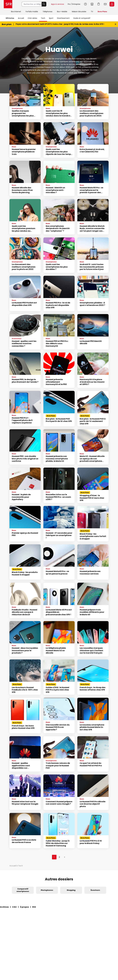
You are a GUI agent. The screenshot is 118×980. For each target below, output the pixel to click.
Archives (4, 907)
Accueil (21, 18)
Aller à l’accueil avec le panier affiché (99, 4)
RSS (34, 907)
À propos (24, 907)
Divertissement (63, 18)
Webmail (105, 4)
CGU (14, 907)
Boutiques (92, 4)
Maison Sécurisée (79, 12)
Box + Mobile (62, 12)
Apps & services (58, 4)
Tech (43, 18)
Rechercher (44, 4)
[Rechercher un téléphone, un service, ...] (32, 4)
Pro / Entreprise (74, 4)
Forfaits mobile (32, 12)
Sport (51, 18)
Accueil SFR (8, 4)
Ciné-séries (32, 18)
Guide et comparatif (82, 18)
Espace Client (112, 4)
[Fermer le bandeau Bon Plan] (115, 24)
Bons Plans (102, 12)
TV (92, 12)
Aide (85, 4)
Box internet (16, 12)
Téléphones (48, 12)
